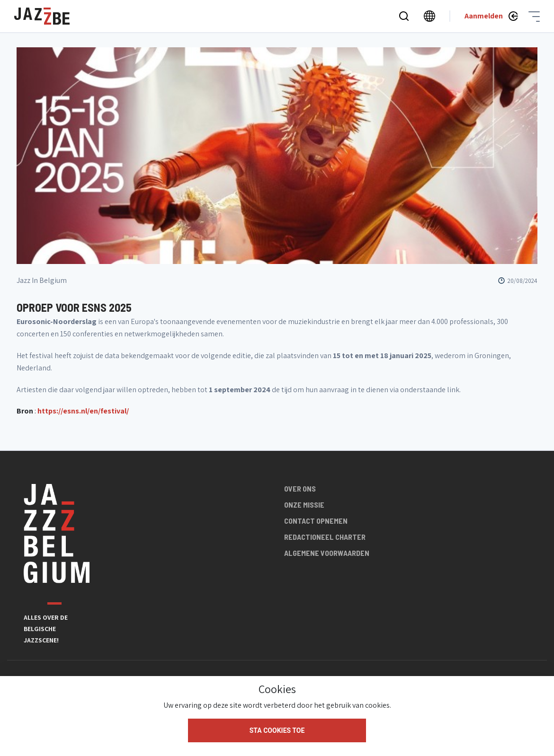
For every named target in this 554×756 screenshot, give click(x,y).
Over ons (300, 488)
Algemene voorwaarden (327, 553)
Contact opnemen (316, 521)
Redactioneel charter (325, 537)
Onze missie (304, 505)
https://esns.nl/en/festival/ (83, 411)
